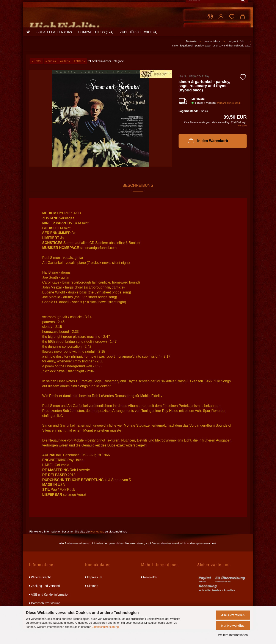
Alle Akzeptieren (233, 615)
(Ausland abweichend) (229, 118)
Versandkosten (162, 558)
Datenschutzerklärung (105, 627)
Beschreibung (138, 200)
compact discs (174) (96, 51)
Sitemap (92, 601)
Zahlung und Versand (44, 601)
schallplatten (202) (54, 51)
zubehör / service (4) (139, 51)
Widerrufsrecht (40, 592)
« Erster (36, 76)
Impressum (94, 592)
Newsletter (149, 592)
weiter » (65, 76)
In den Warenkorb (208, 155)
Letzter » (79, 76)
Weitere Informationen (233, 635)
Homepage (97, 546)
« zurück (51, 76)
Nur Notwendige (233, 626)
